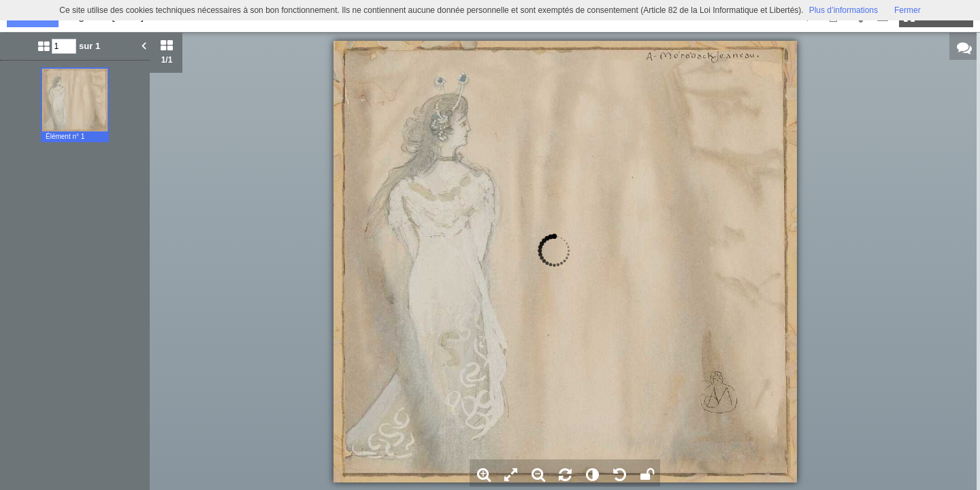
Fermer (908, 10)
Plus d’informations (844, 10)
